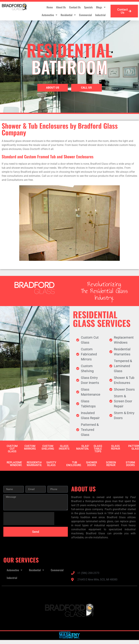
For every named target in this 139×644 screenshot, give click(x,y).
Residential (68, 15)
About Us (61, 7)
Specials (88, 7)
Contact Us (75, 7)
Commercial (85, 15)
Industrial (100, 15)
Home (50, 7)
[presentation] (29, 519)
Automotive (49, 15)
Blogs (101, 7)
